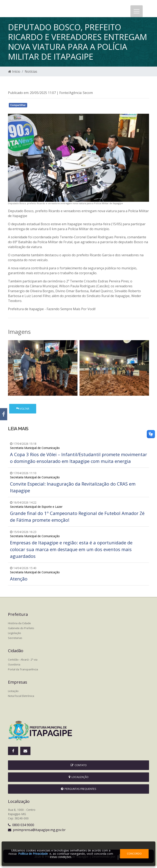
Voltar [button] (23, 411)
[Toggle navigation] (137, 12)
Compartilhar (18, 107)
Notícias (31, 74)
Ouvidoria (14, 666)
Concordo (134, 854)
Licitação (13, 693)
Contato (79, 767)
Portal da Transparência (23, 671)
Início (14, 74)
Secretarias (15, 640)
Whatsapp (55, 108)
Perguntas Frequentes (79, 791)
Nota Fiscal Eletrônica (21, 698)
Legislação (15, 635)
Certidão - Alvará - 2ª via (23, 662)
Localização (79, 779)
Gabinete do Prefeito (21, 630)
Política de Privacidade (33, 854)
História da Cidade (19, 625)
